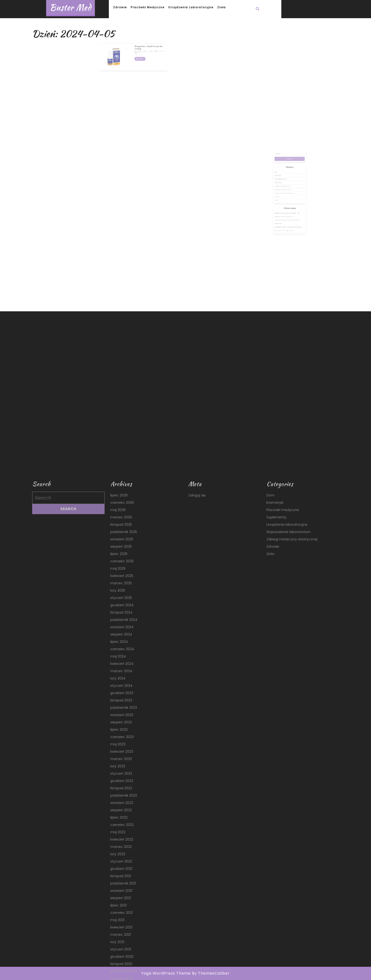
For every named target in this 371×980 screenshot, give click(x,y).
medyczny (144, 46)
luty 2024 (118, 961)
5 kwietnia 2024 (138, 46)
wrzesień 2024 (122, 910)
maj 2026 (118, 792)
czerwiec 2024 (122, 932)
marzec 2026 (121, 800)
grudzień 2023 (122, 976)
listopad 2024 (121, 895)
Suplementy (283, 194)
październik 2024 (124, 902)
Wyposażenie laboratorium (286, 198)
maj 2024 (118, 939)
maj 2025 (118, 851)
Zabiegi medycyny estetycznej (287, 200)
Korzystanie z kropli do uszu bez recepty (142, 44)
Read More (138, 51)
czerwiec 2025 (122, 844)
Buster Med (71, 7)
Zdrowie (120, 7)
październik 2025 (124, 814)
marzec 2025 (121, 866)
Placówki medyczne (148, 7)
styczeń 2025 (121, 880)
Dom (282, 188)
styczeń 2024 (121, 968)
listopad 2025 (121, 807)
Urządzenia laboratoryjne (191, 7)
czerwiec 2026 (122, 785)
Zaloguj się (197, 778)
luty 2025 (118, 873)
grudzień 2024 (122, 888)
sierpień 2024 (121, 917)
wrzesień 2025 (122, 822)
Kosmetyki (283, 190)
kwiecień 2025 (122, 858)
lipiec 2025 (119, 836)
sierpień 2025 (121, 829)
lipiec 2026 (119, 778)
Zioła (221, 7)
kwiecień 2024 (122, 946)
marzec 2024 (121, 954)
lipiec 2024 (119, 924)
